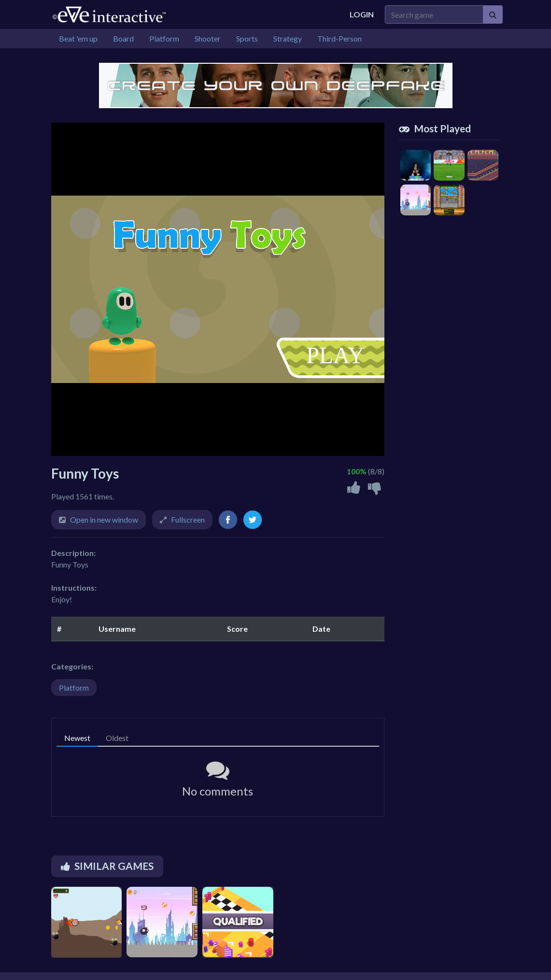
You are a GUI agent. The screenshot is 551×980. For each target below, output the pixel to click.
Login (362, 14)
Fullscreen (188, 519)
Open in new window (104, 519)
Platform (74, 688)
